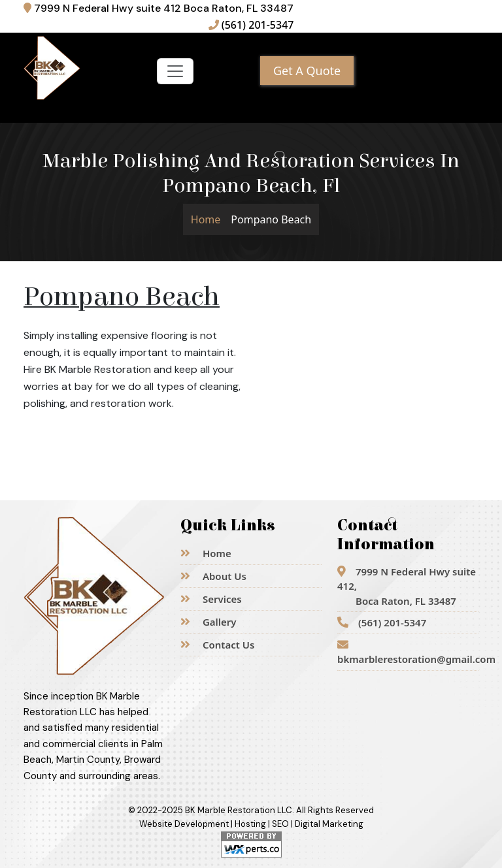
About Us (213, 576)
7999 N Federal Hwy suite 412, (407, 586)
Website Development (184, 824)
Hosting (250, 824)
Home (206, 219)
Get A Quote (307, 71)
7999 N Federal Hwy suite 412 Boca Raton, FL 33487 (159, 8)
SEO (280, 824)
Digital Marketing (329, 824)
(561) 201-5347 (251, 25)
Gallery (209, 622)
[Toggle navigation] (175, 71)
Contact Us (217, 645)
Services (211, 599)
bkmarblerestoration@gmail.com (408, 652)
